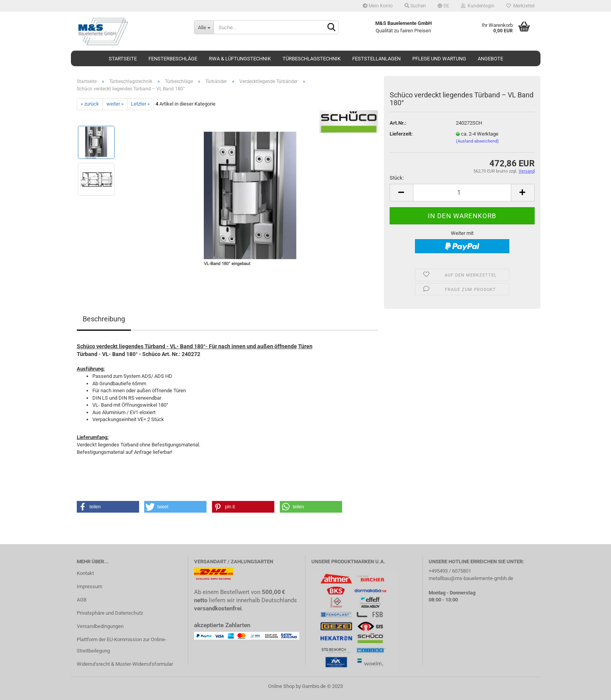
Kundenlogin (478, 6)
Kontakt (85, 573)
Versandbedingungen (100, 626)
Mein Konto (378, 6)
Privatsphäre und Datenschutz (110, 613)
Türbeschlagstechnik (312, 59)
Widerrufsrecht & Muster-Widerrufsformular (125, 664)
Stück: (397, 178)
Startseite (123, 59)
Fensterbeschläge (173, 59)
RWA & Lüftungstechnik (240, 59)
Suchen (415, 6)
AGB (82, 600)
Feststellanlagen (376, 59)
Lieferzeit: (401, 134)
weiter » (115, 104)
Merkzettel (520, 6)
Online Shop (281, 686)
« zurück (90, 104)
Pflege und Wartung (439, 59)
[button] (108, 507)
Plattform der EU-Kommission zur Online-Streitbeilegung (122, 645)
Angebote (490, 59)
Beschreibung (104, 319)
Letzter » (140, 104)
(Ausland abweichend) (477, 141)
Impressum (89, 586)
